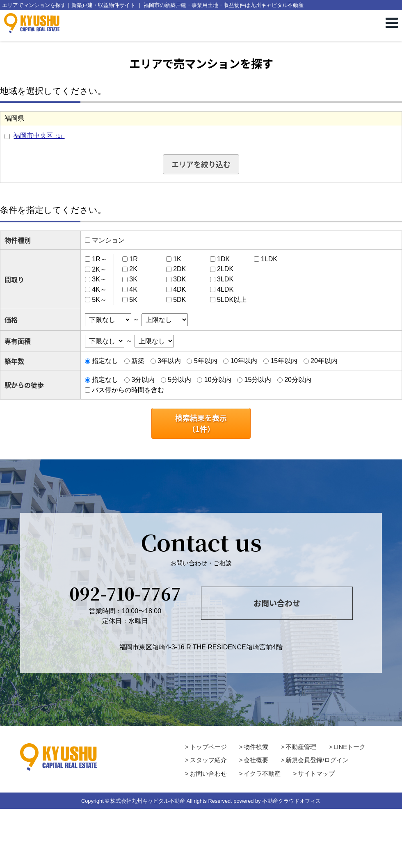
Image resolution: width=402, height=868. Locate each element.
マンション (108, 240)
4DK (179, 289)
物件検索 (256, 747)
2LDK (225, 269)
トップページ (208, 747)
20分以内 (298, 380)
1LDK (269, 259)
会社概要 (256, 760)
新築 (138, 361)
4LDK (225, 289)
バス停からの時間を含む (128, 390)
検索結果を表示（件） (201, 423)
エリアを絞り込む (201, 164)
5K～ (99, 300)
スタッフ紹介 (208, 760)
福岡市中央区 (39, 136)
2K (133, 269)
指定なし (105, 361)
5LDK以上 (232, 300)
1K (177, 259)
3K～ (99, 279)
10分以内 (218, 380)
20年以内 (324, 361)
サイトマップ (316, 773)
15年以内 (284, 361)
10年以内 (244, 361)
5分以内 (179, 380)
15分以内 (258, 380)
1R (133, 259)
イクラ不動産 (262, 773)
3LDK (225, 279)
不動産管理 (301, 747)
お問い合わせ (277, 603)
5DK (179, 300)
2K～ (99, 269)
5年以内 (206, 361)
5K (133, 300)
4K (133, 289)
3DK (179, 279)
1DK (223, 259)
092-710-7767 (125, 593)
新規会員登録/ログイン (317, 760)
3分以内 (143, 380)
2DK (179, 269)
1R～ (99, 259)
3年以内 (169, 361)
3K (133, 279)
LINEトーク (349, 747)
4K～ (99, 289)
